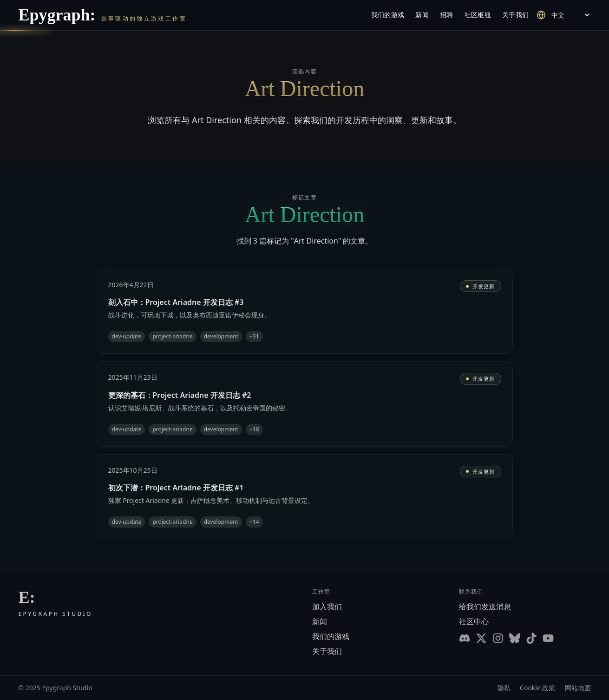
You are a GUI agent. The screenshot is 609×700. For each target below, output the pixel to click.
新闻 (422, 15)
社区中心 (474, 621)
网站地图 (578, 688)
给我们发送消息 (485, 607)
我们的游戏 (388, 15)
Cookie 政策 (537, 688)
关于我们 (515, 15)
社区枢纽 (478, 15)
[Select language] (570, 15)
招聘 (447, 15)
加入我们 (327, 607)
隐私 (504, 688)
